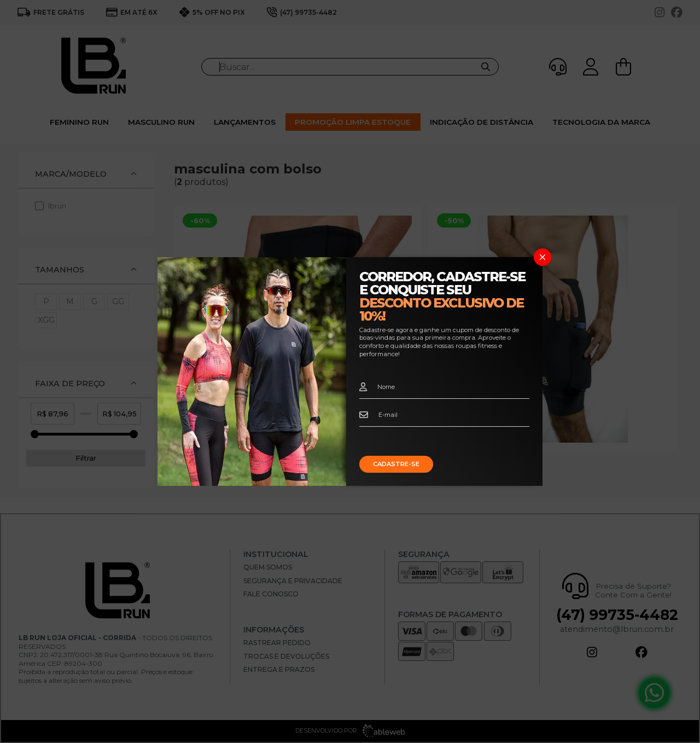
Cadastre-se (396, 464)
